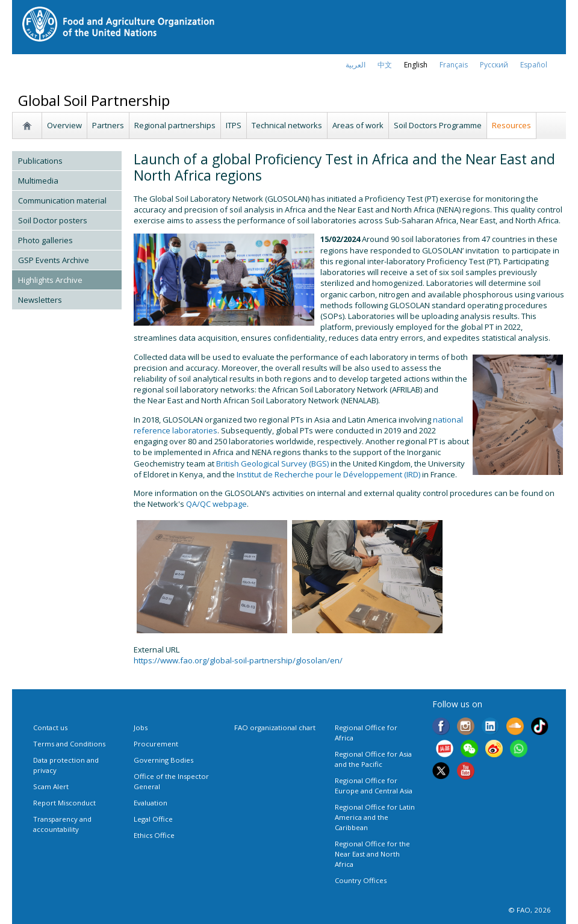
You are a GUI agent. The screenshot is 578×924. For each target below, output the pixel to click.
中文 (385, 65)
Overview (64, 125)
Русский (494, 65)
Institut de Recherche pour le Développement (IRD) (328, 474)
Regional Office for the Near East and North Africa (372, 854)
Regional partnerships (175, 125)
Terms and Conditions (69, 744)
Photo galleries (45, 240)
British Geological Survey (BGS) (272, 464)
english (416, 65)
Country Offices (361, 880)
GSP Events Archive (54, 260)
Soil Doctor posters (53, 220)
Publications (40, 161)
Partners (108, 125)
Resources (511, 125)
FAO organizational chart (275, 727)
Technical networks (287, 125)
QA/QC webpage (216, 504)
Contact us (50, 727)
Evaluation (151, 803)
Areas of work (358, 125)
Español (534, 65)
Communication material (62, 200)
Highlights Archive (50, 280)
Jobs (141, 727)
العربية (356, 65)
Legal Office (153, 819)
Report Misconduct (64, 803)
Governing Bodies (163, 760)
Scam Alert (51, 786)
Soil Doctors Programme (438, 125)
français (454, 65)
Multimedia (38, 181)
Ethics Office (154, 835)
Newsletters (40, 300)
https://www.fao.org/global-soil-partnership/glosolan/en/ (238, 660)
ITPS (234, 125)
